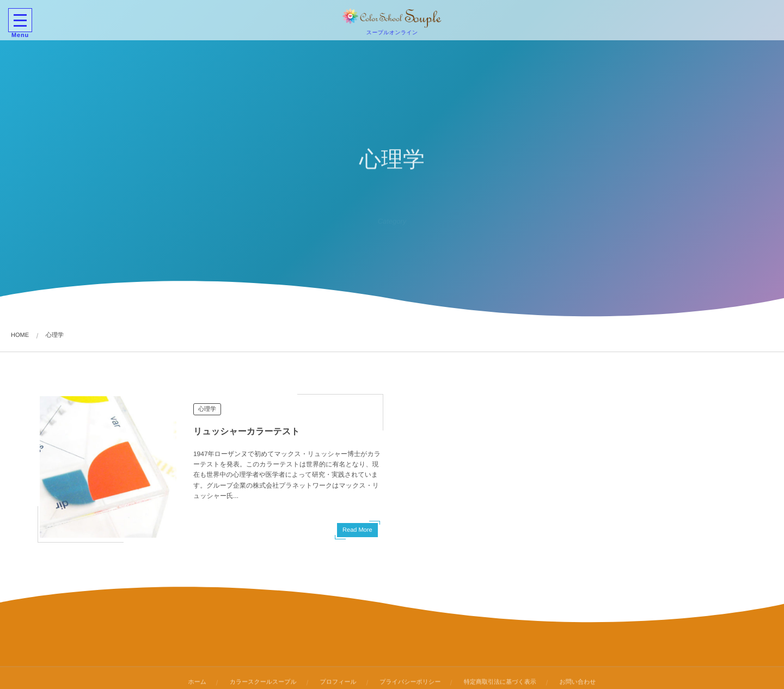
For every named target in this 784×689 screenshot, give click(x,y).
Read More (357, 530)
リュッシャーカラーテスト (247, 432)
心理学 (207, 409)
